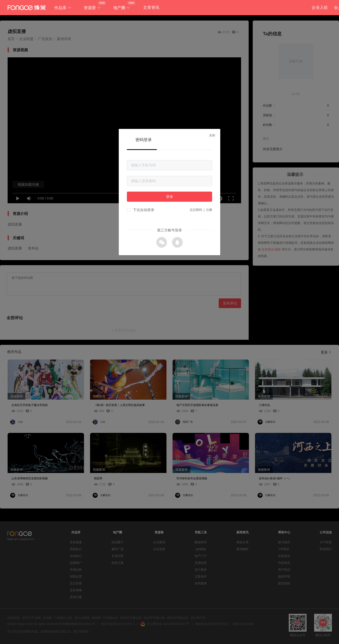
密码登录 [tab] (144, 140)
